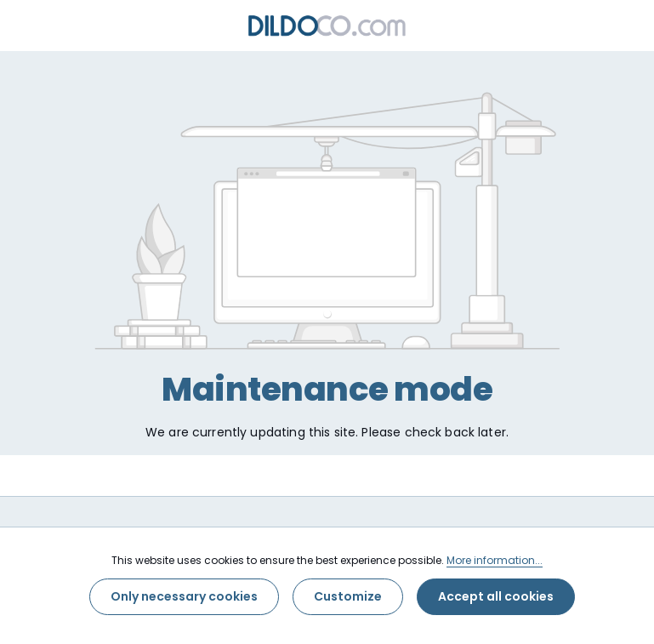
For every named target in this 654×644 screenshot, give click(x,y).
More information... (495, 560)
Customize (348, 596)
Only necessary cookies (184, 596)
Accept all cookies (496, 596)
